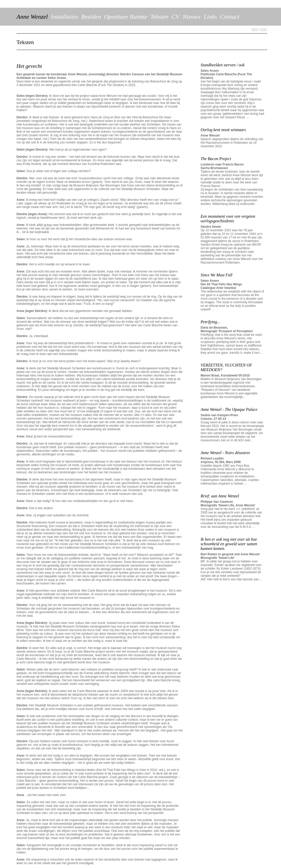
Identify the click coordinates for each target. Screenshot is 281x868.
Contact (230, 17)
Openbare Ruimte (126, 17)
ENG (264, 29)
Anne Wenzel (32, 17)
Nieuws (192, 17)
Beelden (91, 17)
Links (210, 17)
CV (176, 17)
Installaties (65, 17)
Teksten (159, 17)
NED (255, 29)
